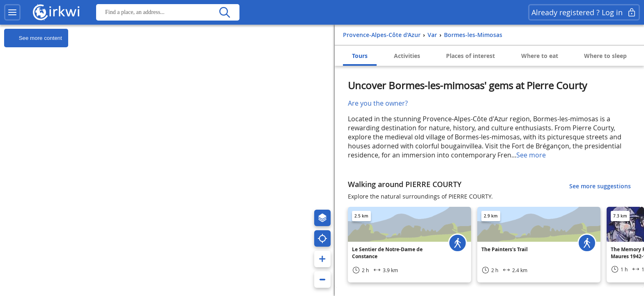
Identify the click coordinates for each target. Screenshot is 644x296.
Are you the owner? (378, 103)
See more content (33, 38)
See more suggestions (600, 186)
